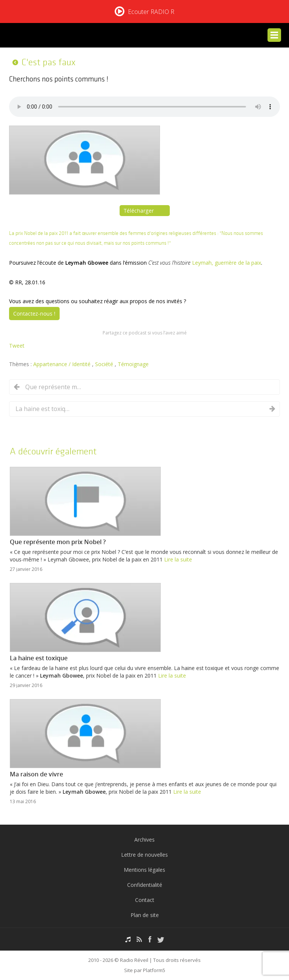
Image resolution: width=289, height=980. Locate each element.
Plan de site (145, 915)
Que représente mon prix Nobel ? (54, 387)
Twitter (161, 939)
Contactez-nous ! (34, 314)
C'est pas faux (48, 62)
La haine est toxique (44, 409)
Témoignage (133, 364)
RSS (139, 939)
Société (105, 364)
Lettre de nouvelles (144, 855)
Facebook (150, 939)
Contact (145, 900)
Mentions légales (144, 870)
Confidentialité (145, 885)
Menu (274, 35)
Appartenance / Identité (63, 364)
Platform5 (154, 970)
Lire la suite (178, 559)
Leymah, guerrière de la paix (227, 263)
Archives (144, 840)
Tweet (17, 346)
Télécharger (139, 211)
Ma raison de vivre (36, 774)
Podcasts (128, 939)
